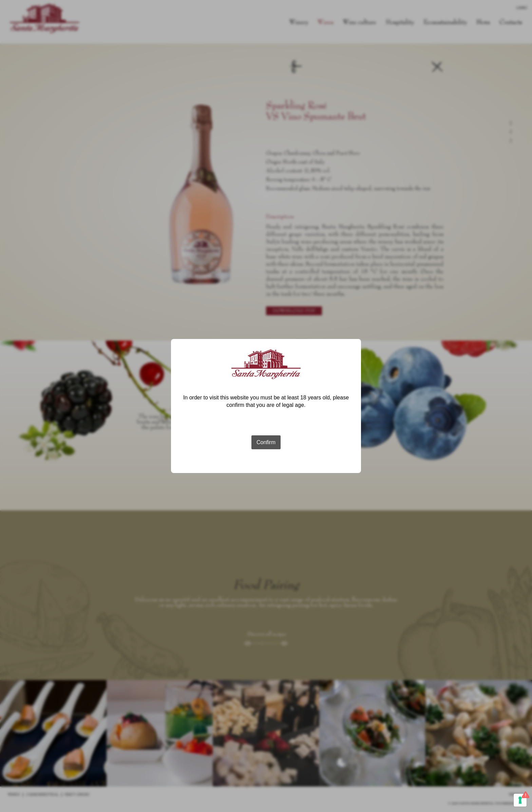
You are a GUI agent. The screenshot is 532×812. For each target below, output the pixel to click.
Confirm (266, 442)
